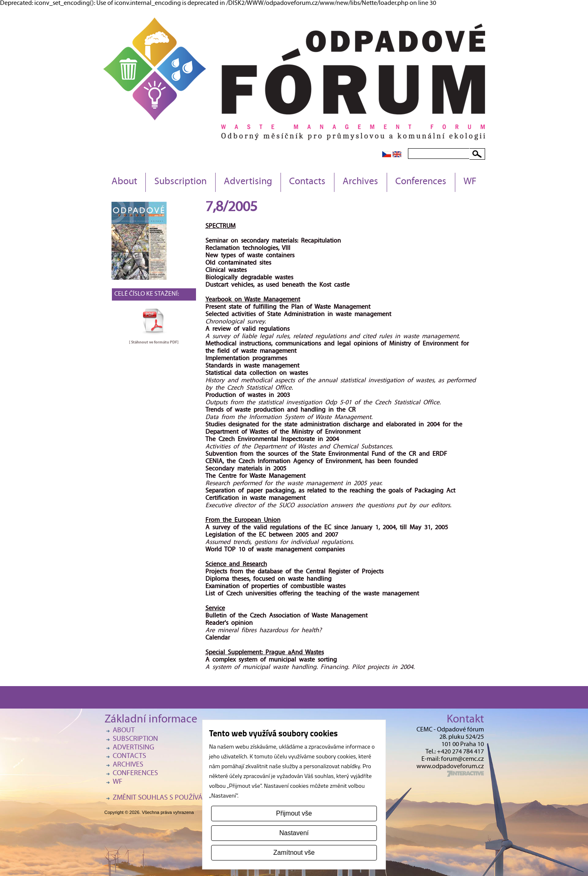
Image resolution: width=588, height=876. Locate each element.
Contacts (307, 182)
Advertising (248, 182)
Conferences (421, 182)
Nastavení (294, 833)
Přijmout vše (294, 813)
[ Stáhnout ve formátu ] (154, 342)
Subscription (180, 182)
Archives (360, 182)
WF (470, 182)
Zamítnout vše (294, 853)
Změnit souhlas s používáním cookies (178, 798)
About (124, 182)
